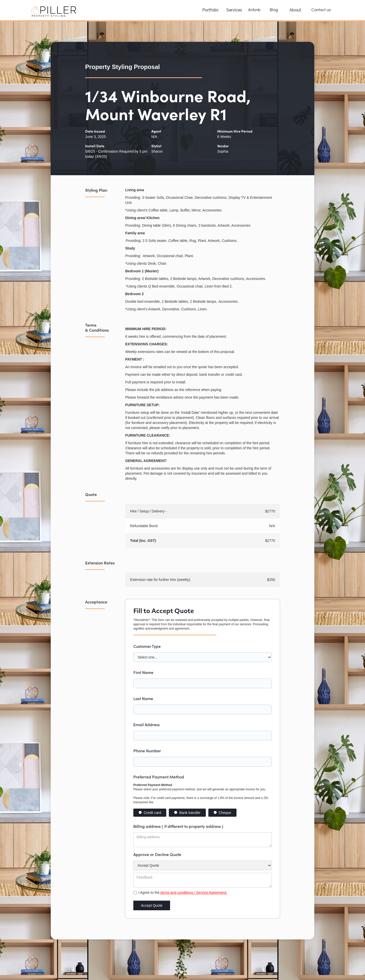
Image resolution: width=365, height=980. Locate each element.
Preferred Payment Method (159, 777)
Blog (274, 10)
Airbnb (254, 10)
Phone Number (147, 751)
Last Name (143, 698)
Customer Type (147, 646)
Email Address (147, 724)
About (295, 10)
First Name (143, 672)
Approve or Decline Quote (157, 854)
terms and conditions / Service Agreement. (193, 893)
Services (234, 10)
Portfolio (210, 10)
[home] (55, 10)
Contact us (321, 10)
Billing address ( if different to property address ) (178, 826)
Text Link (68, 925)
